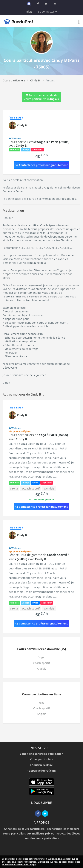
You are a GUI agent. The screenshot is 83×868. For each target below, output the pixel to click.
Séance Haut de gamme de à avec (39, 557)
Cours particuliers (14, 80)
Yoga (41, 657)
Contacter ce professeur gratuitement (42, 165)
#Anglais (49, 488)
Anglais (42, 669)
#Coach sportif (31, 488)
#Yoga (14, 488)
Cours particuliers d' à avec (39, 144)
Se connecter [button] (47, 12)
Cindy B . (35, 80)
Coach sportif (42, 663)
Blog (29, 12)
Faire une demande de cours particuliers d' (41, 97)
